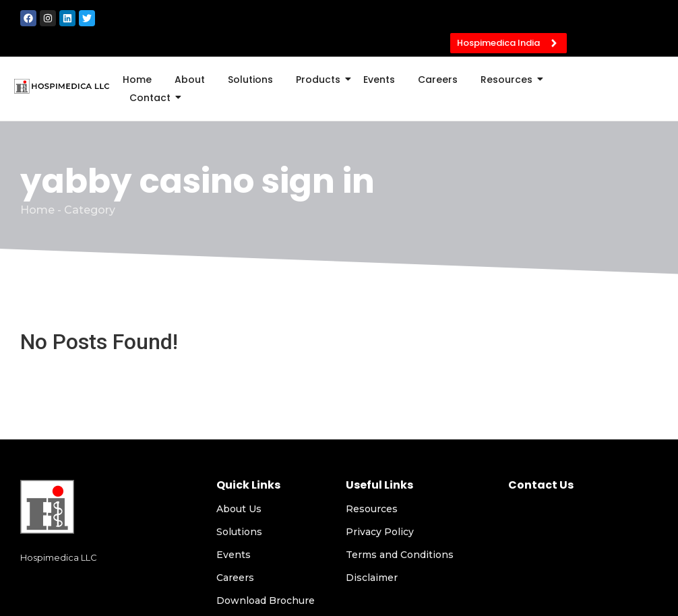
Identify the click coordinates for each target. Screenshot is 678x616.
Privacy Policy (380, 532)
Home (137, 80)
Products (320, 80)
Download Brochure (266, 600)
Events (379, 80)
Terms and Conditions (400, 555)
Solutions (250, 80)
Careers (438, 80)
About (190, 80)
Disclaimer (372, 578)
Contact (152, 98)
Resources (509, 80)
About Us (239, 509)
